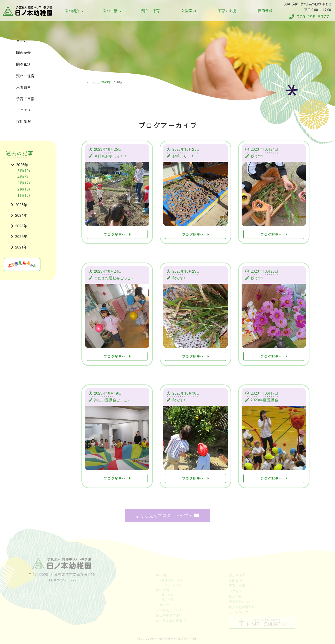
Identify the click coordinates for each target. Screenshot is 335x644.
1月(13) (24, 195)
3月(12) (24, 183)
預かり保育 (150, 11)
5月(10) (24, 171)
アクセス (23, 110)
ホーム (22, 41)
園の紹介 (74, 11)
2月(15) (24, 189)
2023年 (106, 82)
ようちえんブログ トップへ (168, 514)
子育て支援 (227, 11)
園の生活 (112, 11)
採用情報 (265, 11)
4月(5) (23, 177)
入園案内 (189, 11)
